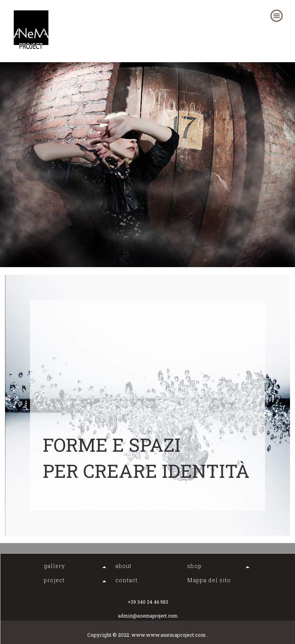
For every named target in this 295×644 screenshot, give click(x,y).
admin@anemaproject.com (148, 616)
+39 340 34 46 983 (148, 602)
